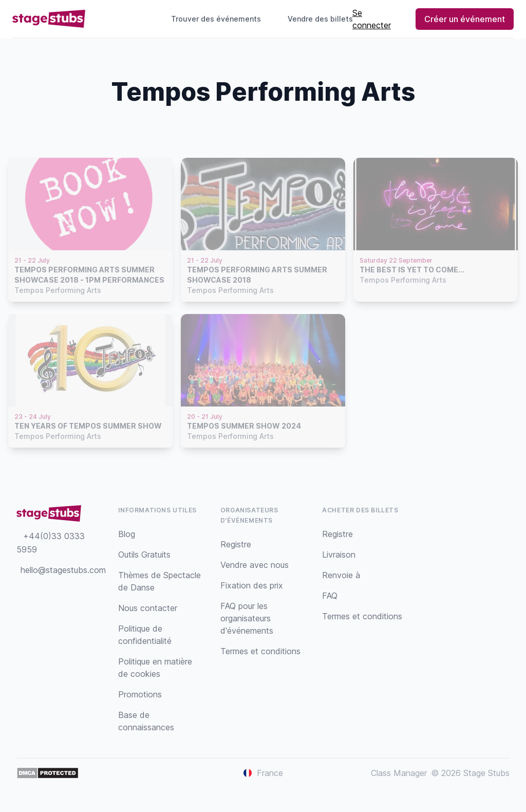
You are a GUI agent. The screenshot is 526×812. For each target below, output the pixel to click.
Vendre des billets (324, 19)
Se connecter (372, 19)
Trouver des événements (216, 19)
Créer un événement (465, 19)
